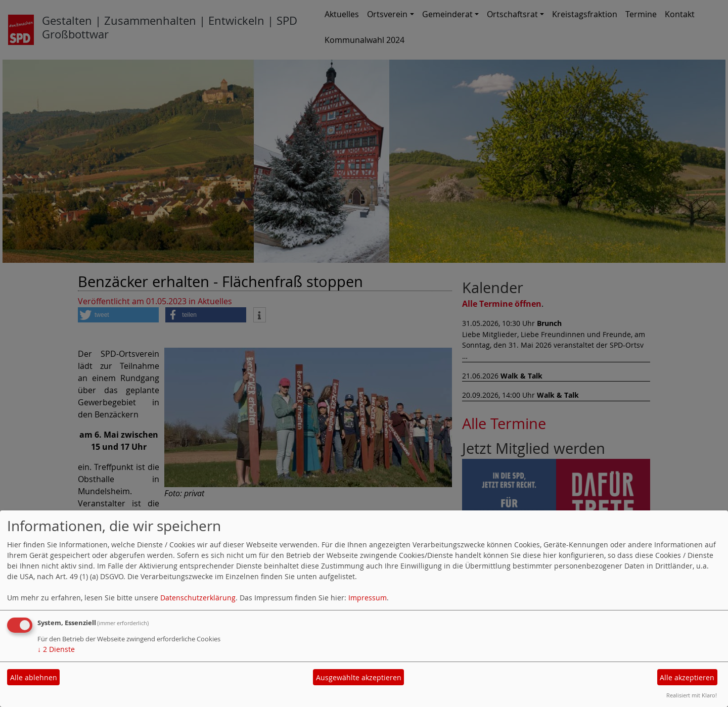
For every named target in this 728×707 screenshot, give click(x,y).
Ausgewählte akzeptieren (359, 677)
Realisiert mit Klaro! (692, 695)
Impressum (368, 598)
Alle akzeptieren (687, 677)
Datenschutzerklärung (198, 598)
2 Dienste (56, 649)
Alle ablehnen (34, 677)
